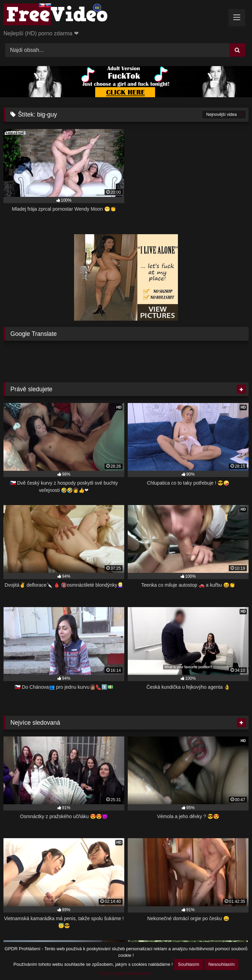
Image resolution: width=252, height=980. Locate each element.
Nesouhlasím (222, 964)
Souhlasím (188, 964)
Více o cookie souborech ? (126, 973)
